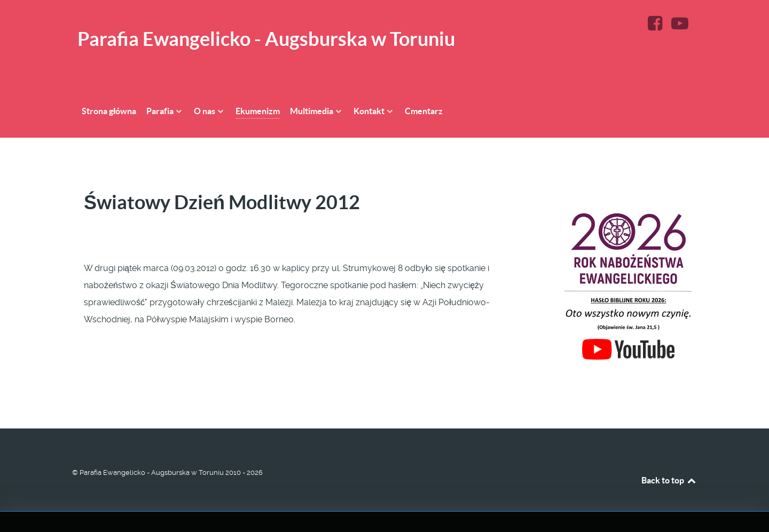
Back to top (669, 480)
